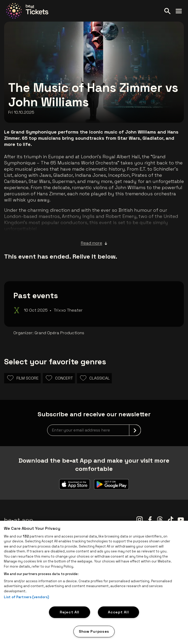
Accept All (118, 612)
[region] (94, 582)
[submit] (135, 430)
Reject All (70, 612)
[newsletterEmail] (94, 430)
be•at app (19, 520)
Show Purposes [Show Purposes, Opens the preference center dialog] (94, 631)
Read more (94, 243)
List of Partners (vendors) (26, 597)
